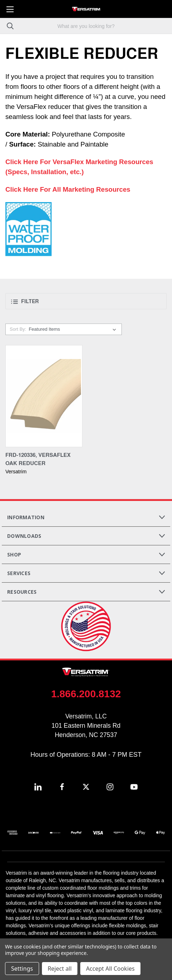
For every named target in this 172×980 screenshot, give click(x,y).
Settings (22, 969)
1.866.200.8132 (86, 694)
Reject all (60, 969)
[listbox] (74, 329)
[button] (86, 301)
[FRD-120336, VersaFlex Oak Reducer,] (44, 396)
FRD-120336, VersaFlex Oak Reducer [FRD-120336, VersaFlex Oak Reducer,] (38, 459)
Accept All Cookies (110, 969)
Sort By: (18, 329)
